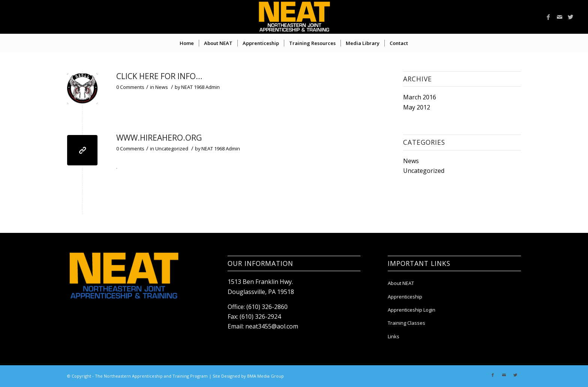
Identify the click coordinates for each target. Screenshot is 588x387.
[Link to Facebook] (548, 17)
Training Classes (406, 323)
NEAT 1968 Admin (200, 87)
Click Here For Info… (159, 76)
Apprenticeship (405, 297)
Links (394, 336)
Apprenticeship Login (412, 310)
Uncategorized (172, 148)
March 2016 (420, 97)
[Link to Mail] (559, 17)
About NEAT (401, 283)
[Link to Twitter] (571, 17)
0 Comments (130, 87)
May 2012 (417, 107)
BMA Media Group (265, 376)
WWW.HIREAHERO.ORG (159, 138)
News (162, 87)
